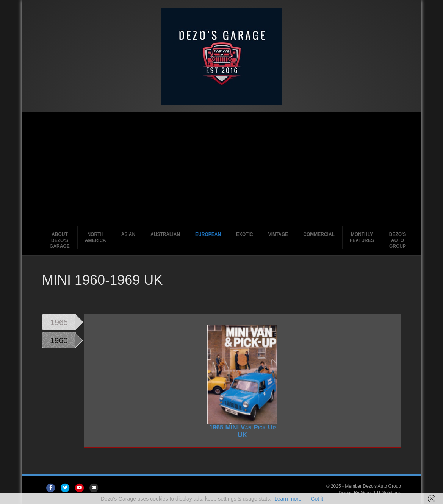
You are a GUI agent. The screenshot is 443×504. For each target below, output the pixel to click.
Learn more (288, 499)
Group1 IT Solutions (381, 493)
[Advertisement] (221, 169)
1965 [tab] (59, 322)
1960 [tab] (59, 340)
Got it (317, 499)
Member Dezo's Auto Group (373, 486)
